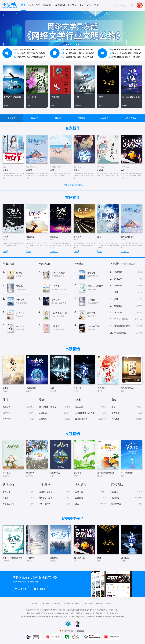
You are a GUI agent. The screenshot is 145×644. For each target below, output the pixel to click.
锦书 (38, 5)
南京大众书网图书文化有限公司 (78, 610)
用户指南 (67, 603)
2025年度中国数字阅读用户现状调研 (29, 53)
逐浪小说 (10, 5)
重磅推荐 (35, 118)
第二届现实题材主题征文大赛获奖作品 (78, 53)
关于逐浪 (46, 603)
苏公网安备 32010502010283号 (74, 631)
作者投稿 (57, 603)
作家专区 (72, 5)
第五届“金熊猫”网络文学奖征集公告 (124, 50)
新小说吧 (48, 5)
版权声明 (88, 603)
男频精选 (81, 118)
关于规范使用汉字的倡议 (25, 50)
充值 (96, 5)
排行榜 (58, 118)
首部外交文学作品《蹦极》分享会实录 (125, 53)
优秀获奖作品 (130, 118)
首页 (23, 5)
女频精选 (104, 118)
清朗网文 (35, 603)
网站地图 (99, 603)
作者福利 (60, 5)
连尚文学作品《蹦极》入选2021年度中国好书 (80, 57)
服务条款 (78, 603)
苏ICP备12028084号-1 (67, 613)
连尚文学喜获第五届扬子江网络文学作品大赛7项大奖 (83, 50)
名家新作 (12, 118)
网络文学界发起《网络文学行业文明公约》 (32, 57)
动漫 (31, 5)
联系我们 (110, 603)
